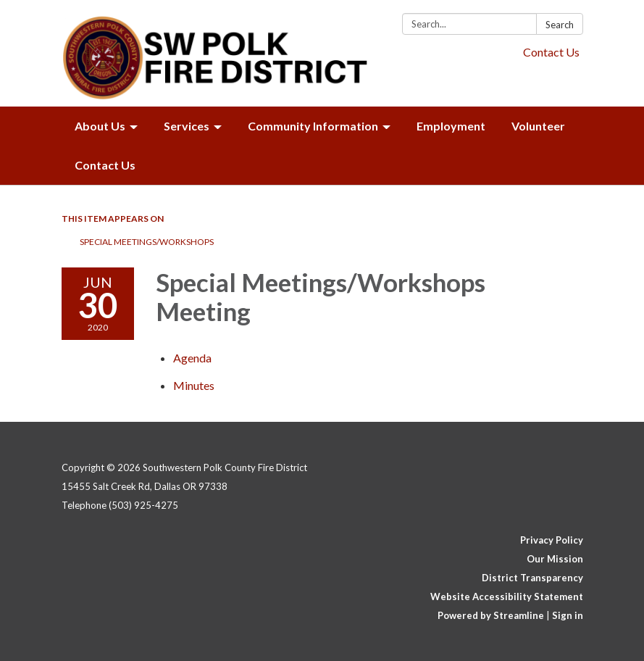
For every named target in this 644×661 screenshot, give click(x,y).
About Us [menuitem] (100, 126)
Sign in (568, 615)
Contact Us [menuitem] (105, 165)
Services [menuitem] (187, 126)
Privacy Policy (552, 540)
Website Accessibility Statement (507, 596)
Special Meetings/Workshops (147, 242)
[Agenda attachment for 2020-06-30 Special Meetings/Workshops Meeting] (192, 358)
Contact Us (551, 52)
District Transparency (532, 578)
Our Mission (555, 559)
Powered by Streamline (491, 615)
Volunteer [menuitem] (538, 126)
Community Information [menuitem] (313, 126)
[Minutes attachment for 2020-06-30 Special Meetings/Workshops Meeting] (194, 385)
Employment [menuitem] (451, 126)
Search (560, 25)
